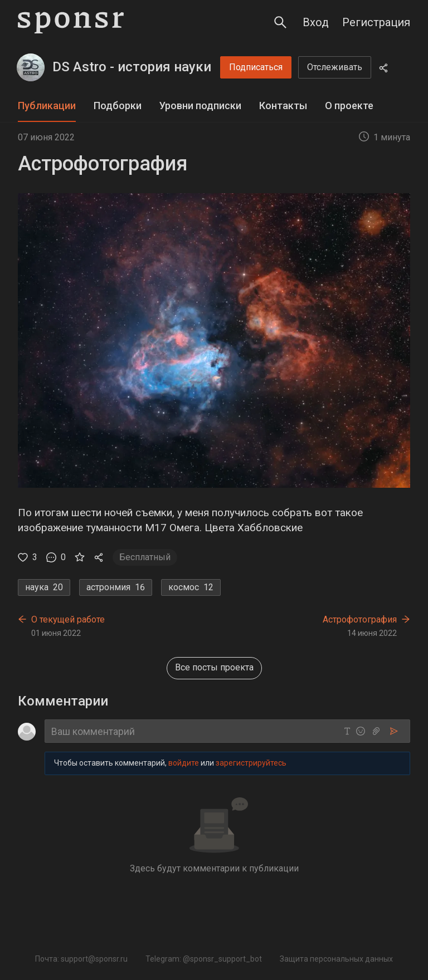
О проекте (349, 106)
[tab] (47, 106)
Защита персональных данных (336, 959)
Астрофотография (360, 619)
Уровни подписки (200, 106)
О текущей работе (68, 619)
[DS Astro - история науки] (31, 67)
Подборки (118, 106)
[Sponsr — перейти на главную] (71, 23)
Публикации (47, 106)
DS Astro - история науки (132, 67)
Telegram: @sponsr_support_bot (204, 959)
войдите (184, 763)
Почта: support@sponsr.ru (81, 959)
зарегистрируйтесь (251, 763)
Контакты (283, 106)
